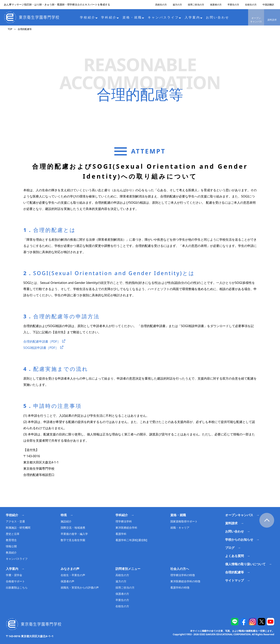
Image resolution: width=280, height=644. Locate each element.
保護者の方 (216, 5)
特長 (64, 515)
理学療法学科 (124, 521)
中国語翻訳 (268, 5)
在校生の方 (251, 5)
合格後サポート (15, 581)
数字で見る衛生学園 (73, 540)
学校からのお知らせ (239, 540)
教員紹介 (11, 552)
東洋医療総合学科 (126, 528)
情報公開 (11, 546)
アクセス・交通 (15, 521)
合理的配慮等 (234, 572)
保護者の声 (67, 581)
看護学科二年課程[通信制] (131, 540)
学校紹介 (89, 17)
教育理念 (11, 540)
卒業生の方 (233, 5)
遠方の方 (177, 5)
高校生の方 (161, 5)
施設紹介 (66, 521)
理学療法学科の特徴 (183, 575)
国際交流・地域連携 (73, 528)
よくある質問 (234, 556)
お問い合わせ (218, 17)
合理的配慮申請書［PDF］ (42, 341)
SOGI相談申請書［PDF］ (41, 348)
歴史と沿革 (13, 534)
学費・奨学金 (14, 575)
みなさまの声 (70, 569)
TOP (10, 29)
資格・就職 (133, 17)
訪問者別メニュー (128, 569)
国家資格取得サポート (184, 521)
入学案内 (194, 17)
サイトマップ (234, 580)
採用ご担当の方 (196, 5)
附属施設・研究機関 (18, 528)
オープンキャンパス (256, 20)
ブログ (230, 548)
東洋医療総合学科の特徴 (185, 581)
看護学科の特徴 (180, 587)
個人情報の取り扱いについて (245, 564)
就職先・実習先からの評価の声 (80, 587)
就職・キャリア (180, 528)
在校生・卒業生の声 (73, 575)
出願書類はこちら (17, 587)
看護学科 (121, 534)
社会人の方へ (180, 569)
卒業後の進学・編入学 (74, 534)
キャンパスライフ (164, 17)
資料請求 (272, 20)
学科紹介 (110, 17)
